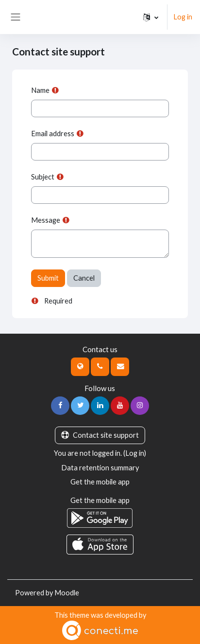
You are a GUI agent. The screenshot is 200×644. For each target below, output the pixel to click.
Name (40, 90)
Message (46, 220)
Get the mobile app (100, 482)
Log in (183, 17)
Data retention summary (100, 468)
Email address (53, 134)
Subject (43, 177)
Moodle (67, 593)
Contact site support (100, 435)
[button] (151, 17)
